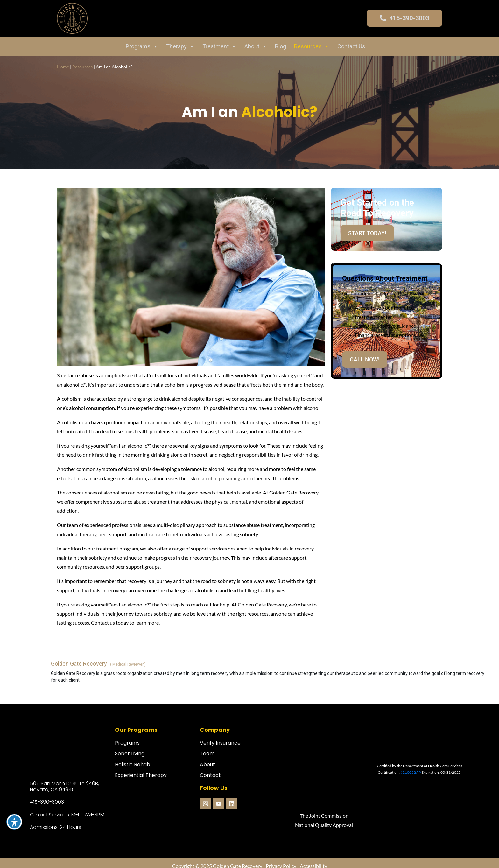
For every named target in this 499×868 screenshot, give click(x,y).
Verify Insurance (220, 743)
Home (63, 67)
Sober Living (130, 754)
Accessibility (313, 860)
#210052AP (411, 772)
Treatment (219, 46)
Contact (210, 775)
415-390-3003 (47, 802)
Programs (142, 46)
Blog (281, 46)
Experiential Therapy (141, 775)
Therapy (180, 46)
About (256, 46)
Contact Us (351, 46)
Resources (312, 46)
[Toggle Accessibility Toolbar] (14, 822)
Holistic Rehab (133, 764)
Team (207, 754)
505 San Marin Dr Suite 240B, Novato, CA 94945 (64, 787)
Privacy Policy (281, 860)
